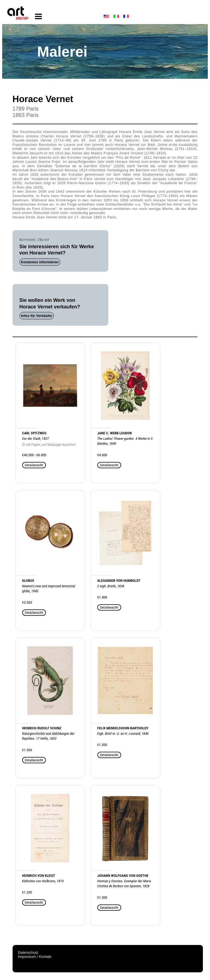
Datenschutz (28, 952)
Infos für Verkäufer (37, 316)
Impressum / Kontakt (35, 957)
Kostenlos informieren (40, 262)
